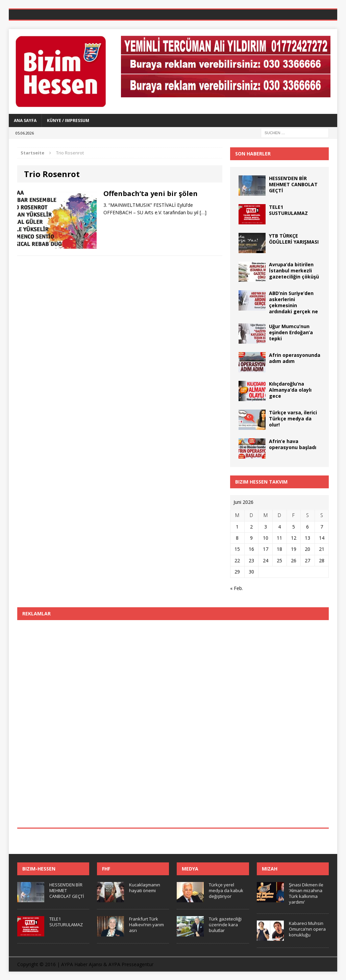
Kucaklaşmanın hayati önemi (145, 888)
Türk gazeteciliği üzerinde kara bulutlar (225, 925)
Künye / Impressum (68, 120)
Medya (190, 869)
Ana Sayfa (25, 120)
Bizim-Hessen (39, 869)
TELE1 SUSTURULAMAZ (288, 210)
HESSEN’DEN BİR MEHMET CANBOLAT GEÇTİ (293, 184)
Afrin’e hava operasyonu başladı (293, 444)
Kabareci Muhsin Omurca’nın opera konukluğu (307, 929)
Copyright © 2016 (36, 964)
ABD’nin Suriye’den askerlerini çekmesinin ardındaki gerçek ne (293, 302)
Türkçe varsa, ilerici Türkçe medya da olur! (293, 419)
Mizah (270, 869)
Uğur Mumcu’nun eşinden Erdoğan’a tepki (291, 332)
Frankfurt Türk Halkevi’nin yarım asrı (146, 925)
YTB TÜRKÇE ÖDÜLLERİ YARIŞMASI (294, 239)
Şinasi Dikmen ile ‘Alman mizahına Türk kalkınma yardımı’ (306, 893)
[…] (203, 212)
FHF (106, 869)
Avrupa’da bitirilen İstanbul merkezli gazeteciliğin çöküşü (294, 271)
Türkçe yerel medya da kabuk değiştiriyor (226, 890)
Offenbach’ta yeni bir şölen (151, 193)
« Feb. (237, 588)
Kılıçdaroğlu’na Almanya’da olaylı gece (290, 390)
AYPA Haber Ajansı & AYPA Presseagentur (107, 964)
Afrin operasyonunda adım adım (295, 358)
